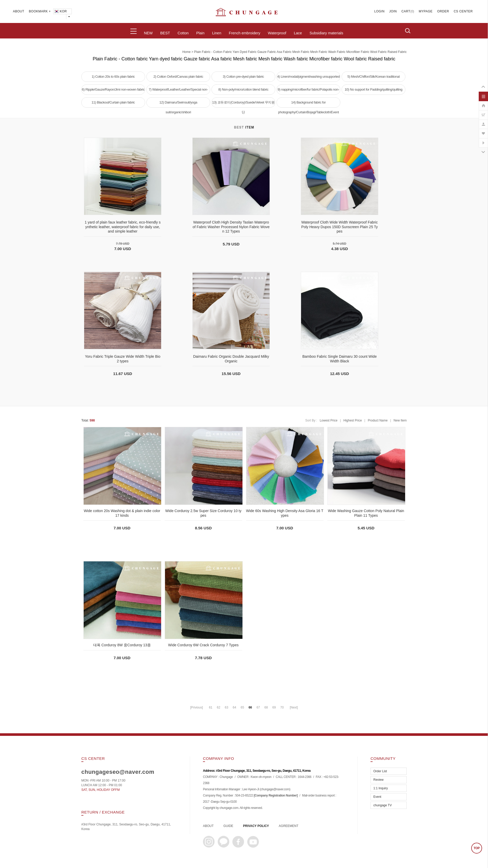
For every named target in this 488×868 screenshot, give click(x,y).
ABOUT (19, 11)
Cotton (183, 33)
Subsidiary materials (326, 33)
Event (377, 797)
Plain (200, 33)
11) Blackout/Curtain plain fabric (113, 102)
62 (219, 707)
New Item (400, 420)
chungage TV (383, 805)
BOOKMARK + (40, 11)
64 (234, 707)
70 (282, 707)
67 (258, 707)
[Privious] (196, 707)
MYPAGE (426, 11)
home (186, 52)
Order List (380, 771)
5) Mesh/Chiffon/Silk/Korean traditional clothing (373, 78)
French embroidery (245, 33)
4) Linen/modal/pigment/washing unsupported (308, 77)
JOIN (393, 11)
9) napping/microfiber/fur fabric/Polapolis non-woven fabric (308, 91)
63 (227, 707)
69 (274, 707)
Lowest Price (329, 420)
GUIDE (228, 826)
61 (211, 707)
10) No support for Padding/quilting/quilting (374, 89)
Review (378, 780)
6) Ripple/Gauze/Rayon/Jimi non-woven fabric (113, 89)
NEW (148, 33)
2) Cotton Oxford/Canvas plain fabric (178, 77)
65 (242, 707)
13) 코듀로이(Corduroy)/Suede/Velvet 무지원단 (243, 104)
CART (406, 11)
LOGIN (380, 11)
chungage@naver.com (275, 790)
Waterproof (277, 33)
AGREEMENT (289, 826)
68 (266, 707)
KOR (60, 11)
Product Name (378, 420)
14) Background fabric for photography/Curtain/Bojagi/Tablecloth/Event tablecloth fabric (308, 104)
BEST (165, 33)
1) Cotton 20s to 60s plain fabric (113, 77)
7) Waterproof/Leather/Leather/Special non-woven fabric (178, 91)
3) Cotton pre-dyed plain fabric (243, 77)
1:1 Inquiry (381, 788)
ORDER (443, 11)
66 (250, 707)
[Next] (294, 707)
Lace (298, 33)
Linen (217, 33)
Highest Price (353, 420)
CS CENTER (463, 11)
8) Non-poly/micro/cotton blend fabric (243, 89)
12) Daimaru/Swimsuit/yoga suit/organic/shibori (178, 104)
